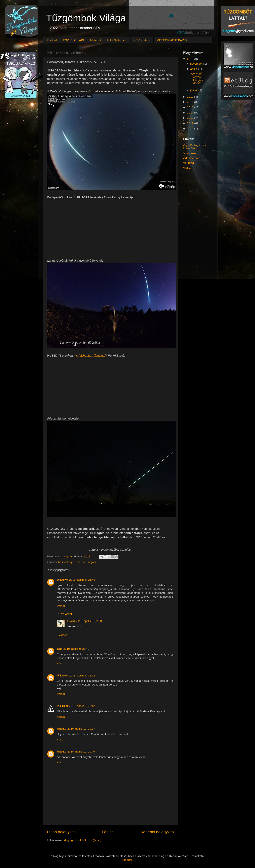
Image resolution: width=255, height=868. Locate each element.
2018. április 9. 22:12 (82, 706)
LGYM (71, 621)
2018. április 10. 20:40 (81, 752)
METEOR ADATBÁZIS (172, 40)
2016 (191, 102)
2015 (191, 107)
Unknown (62, 580)
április (194, 69)
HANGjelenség (117, 40)
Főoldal (52, 40)
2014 (191, 113)
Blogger (127, 860)
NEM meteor (142, 40)
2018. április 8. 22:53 (89, 621)
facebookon (190, 153)
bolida (62, 562)
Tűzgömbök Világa (86, 18)
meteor (81, 562)
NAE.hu (81, 356)
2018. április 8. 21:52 (82, 676)
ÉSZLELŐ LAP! (73, 40)
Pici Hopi (62, 706)
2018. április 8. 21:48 (76, 649)
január (194, 90)
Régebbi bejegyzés (157, 832)
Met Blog (188, 163)
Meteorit (96, 40)
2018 (191, 59)
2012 (191, 123)
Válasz (61, 606)
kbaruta (62, 729)
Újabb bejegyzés (61, 832)
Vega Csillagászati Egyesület (194, 147)
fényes (71, 562)
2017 (191, 97)
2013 (191, 118)
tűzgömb (92, 562)
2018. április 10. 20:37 (81, 729)
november (197, 64)
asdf (60, 649)
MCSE (187, 168)
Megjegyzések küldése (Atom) (82, 840)
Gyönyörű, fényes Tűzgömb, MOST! (197, 78)
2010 (191, 128)
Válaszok (67, 614)
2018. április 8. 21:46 (82, 580)
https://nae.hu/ (96, 356)
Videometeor (191, 158)
